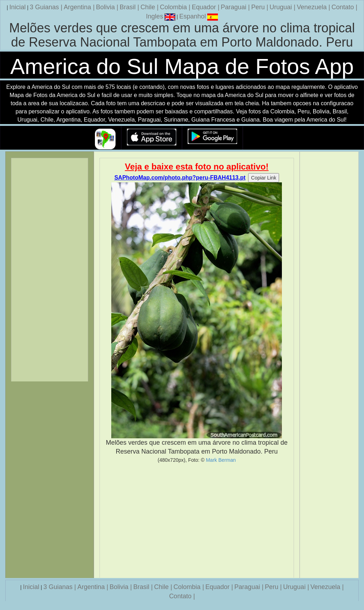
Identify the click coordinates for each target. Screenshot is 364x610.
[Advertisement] (197, 520)
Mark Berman (221, 460)
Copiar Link (264, 178)
